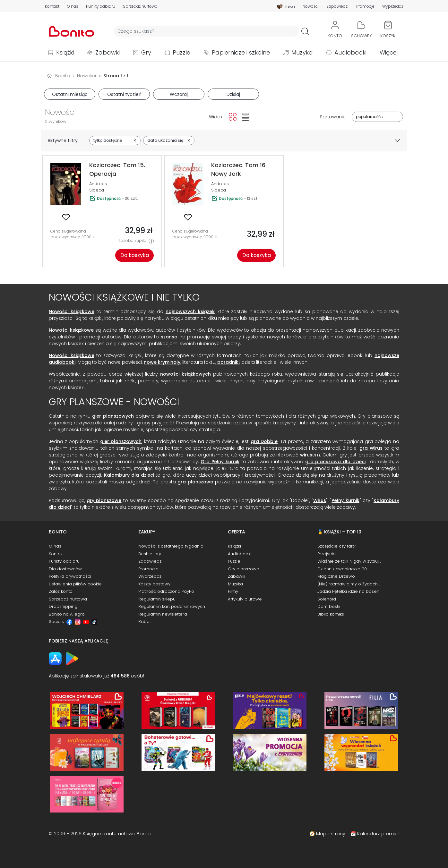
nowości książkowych (185, 374)
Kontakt (52, 6)
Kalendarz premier (378, 834)
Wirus (320, 500)
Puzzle (181, 52)
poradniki (228, 362)
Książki (65, 52)
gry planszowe (104, 500)
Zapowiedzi (337, 6)
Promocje (365, 6)
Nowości (311, 6)
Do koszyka (135, 255)
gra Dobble (264, 441)
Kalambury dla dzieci (129, 475)
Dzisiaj (233, 94)
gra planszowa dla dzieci (335, 462)
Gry (146, 52)
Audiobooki (350, 52)
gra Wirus (371, 448)
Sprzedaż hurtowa (140, 6)
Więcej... (390, 52)
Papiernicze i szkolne (241, 52)
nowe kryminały (162, 362)
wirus (306, 455)
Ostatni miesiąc (70, 94)
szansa (169, 337)
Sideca (97, 190)
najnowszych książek (190, 311)
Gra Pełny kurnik (220, 462)
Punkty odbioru (101, 6)
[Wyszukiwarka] (206, 31)
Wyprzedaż (393, 6)
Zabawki (108, 52)
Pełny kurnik (345, 500)
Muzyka (302, 52)
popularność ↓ (370, 117)
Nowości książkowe (72, 311)
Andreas (98, 184)
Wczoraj (179, 94)
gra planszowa (195, 482)
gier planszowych (113, 416)
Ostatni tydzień (124, 94)
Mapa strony (331, 834)
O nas (73, 6)
